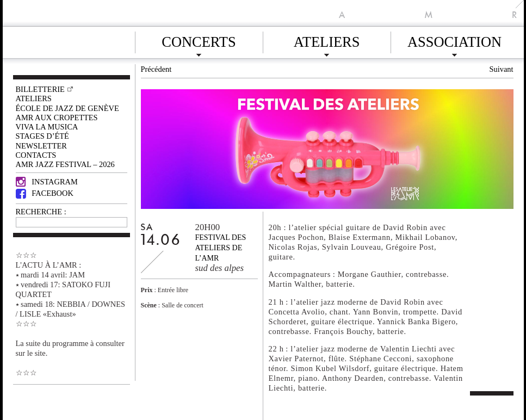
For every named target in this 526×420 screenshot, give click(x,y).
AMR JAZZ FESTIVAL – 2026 (65, 164)
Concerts (199, 40)
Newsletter (41, 146)
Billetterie (40, 89)
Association (454, 40)
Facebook (45, 193)
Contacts (36, 155)
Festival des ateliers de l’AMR (221, 248)
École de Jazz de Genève (67, 108)
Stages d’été (42, 136)
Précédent (156, 69)
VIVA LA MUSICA (47, 127)
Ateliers (327, 40)
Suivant (502, 69)
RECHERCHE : (41, 212)
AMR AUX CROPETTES (57, 118)
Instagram (47, 182)
